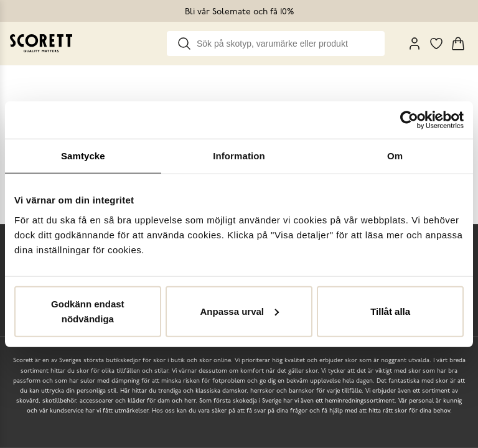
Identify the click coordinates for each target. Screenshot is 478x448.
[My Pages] (415, 44)
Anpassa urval (239, 311)
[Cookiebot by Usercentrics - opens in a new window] (409, 120)
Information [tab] (239, 156)
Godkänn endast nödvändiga (88, 311)
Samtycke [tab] (83, 156)
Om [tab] (395, 156)
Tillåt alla (390, 311)
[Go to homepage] (41, 43)
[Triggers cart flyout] (458, 44)
